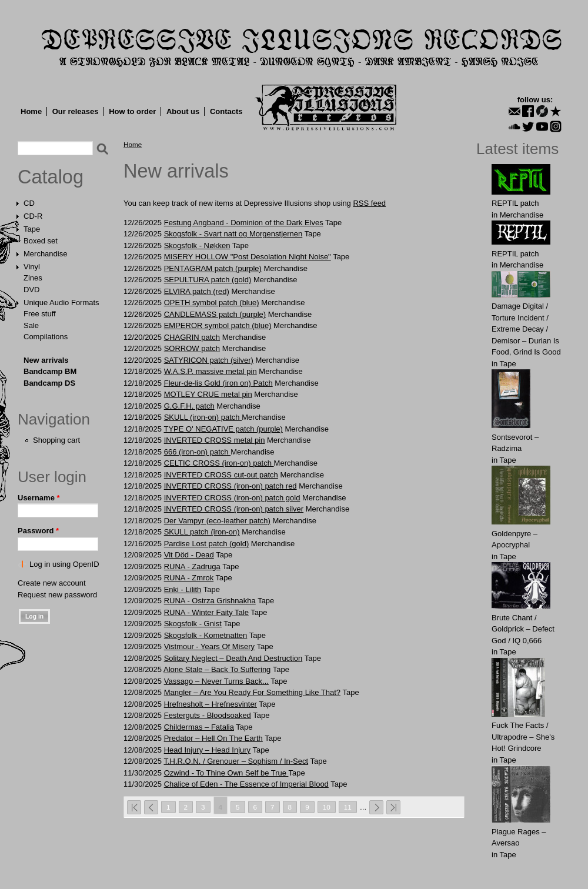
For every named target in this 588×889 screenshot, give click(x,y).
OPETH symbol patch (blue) (212, 303)
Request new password (57, 595)
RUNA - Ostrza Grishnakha (210, 601)
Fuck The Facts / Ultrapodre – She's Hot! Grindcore (523, 737)
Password (38, 531)
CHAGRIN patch (192, 337)
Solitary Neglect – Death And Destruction (233, 658)
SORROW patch (192, 348)
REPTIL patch (515, 203)
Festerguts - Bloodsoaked (208, 715)
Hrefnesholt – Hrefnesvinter (211, 704)
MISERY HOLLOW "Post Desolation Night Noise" (248, 257)
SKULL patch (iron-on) (202, 532)
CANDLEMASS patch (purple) (215, 314)
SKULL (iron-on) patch (203, 417)
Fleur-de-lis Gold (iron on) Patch (218, 383)
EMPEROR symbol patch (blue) (218, 325)
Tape (32, 229)
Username (39, 498)
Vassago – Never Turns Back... (216, 681)
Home (31, 111)
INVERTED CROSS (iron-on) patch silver (234, 509)
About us (183, 111)
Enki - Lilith (183, 589)
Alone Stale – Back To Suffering (217, 669)
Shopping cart (56, 440)
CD (29, 203)
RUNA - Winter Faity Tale (206, 612)
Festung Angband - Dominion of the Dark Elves (244, 223)
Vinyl (32, 267)
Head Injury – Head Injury (207, 750)
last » (393, 807)
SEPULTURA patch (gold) (208, 280)
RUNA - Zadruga (192, 567)
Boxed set (41, 241)
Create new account (52, 583)
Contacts (226, 111)
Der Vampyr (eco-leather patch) (217, 521)
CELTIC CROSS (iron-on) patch (219, 463)
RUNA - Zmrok (189, 578)
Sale (31, 325)
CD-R (33, 216)
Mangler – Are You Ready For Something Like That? (252, 692)
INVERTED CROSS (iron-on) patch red (230, 486)
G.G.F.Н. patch (189, 406)
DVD (31, 290)
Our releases (76, 111)
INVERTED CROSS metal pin (215, 440)
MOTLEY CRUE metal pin (208, 394)
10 (327, 807)
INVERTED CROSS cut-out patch (221, 475)
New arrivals (46, 360)
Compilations (46, 337)
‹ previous (151, 807)
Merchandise (45, 254)
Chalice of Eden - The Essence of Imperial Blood (246, 784)
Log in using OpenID (64, 564)
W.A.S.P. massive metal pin (211, 371)
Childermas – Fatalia (199, 727)
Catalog (51, 177)
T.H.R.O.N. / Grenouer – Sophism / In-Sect (236, 761)
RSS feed (369, 203)
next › (376, 807)
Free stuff (40, 314)
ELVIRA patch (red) (197, 291)
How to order (132, 111)
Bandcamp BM (50, 371)
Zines (33, 278)
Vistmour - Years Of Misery (209, 646)
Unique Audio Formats (61, 303)
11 (348, 807)
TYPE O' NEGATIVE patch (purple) (223, 429)
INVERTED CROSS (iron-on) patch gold (232, 498)
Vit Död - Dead (189, 555)
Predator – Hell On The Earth (213, 738)
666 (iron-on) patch (197, 452)
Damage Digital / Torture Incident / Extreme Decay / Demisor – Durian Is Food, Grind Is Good (526, 329)
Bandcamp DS (49, 383)
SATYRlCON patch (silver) (209, 360)
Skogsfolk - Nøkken (197, 245)
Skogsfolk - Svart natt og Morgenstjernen (233, 234)
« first (134, 807)
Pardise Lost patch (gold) (207, 544)
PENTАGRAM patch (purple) (213, 268)
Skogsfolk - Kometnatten (206, 635)
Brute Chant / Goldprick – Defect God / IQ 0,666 (523, 629)
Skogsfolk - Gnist (193, 624)
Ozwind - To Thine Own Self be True (226, 773)
